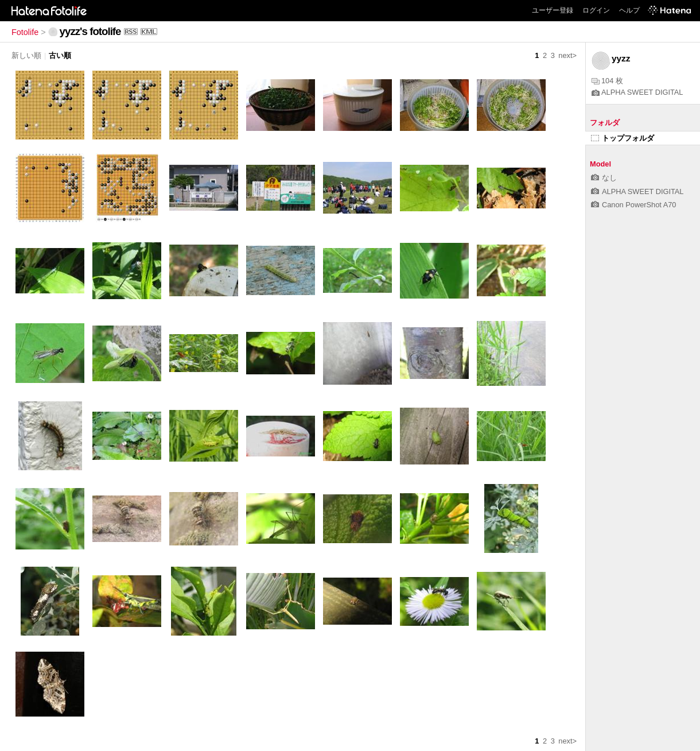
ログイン (596, 10)
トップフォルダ (623, 138)
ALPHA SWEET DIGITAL (637, 92)
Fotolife (25, 32)
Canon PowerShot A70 (633, 205)
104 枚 (607, 81)
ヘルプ (629, 10)
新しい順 (26, 55)
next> (567, 55)
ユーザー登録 (553, 10)
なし (604, 178)
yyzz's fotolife (90, 31)
